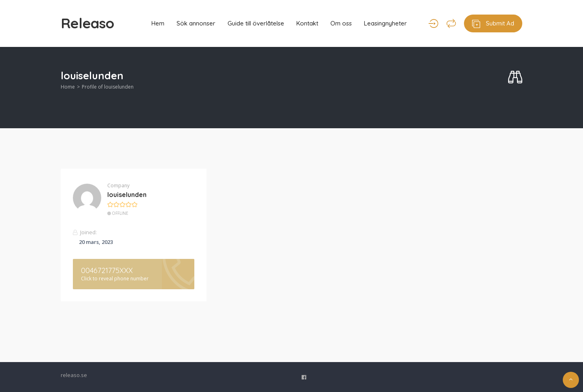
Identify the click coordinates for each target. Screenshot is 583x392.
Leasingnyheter (385, 23)
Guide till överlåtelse (256, 23)
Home (68, 87)
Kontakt (307, 23)
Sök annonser (196, 23)
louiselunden (127, 195)
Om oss (341, 23)
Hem (158, 23)
